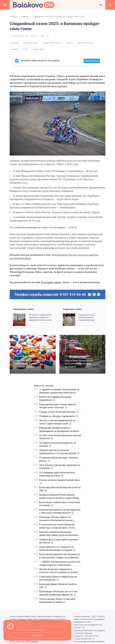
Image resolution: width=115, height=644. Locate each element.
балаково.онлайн (31, 43)
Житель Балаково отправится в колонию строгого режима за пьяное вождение (58, 572)
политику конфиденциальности (30, 629)
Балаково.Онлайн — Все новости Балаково (34, 5)
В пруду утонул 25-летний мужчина (57, 412)
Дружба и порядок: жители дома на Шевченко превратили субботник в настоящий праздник (59, 393)
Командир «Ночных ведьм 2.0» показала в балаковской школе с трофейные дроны (56, 520)
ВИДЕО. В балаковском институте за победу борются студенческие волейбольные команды (60, 565)
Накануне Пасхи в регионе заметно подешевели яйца (87, 318)
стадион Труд (38, 49)
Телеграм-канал (51, 282)
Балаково (15, 43)
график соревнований (52, 43)
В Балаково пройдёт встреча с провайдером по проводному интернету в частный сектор (60, 431)
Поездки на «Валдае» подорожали (57, 416)
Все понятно (37, 635)
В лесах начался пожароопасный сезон (59, 480)
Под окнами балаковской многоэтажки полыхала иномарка (79, 364)
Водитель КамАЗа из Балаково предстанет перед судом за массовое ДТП (59, 535)
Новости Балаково (85, 43)
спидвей (15, 49)
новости (69, 43)
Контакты (34, 641)
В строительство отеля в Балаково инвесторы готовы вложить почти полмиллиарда (57, 528)
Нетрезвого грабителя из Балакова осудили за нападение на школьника (40, 318)
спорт (25, 49)
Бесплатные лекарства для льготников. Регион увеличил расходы (30, 364)
